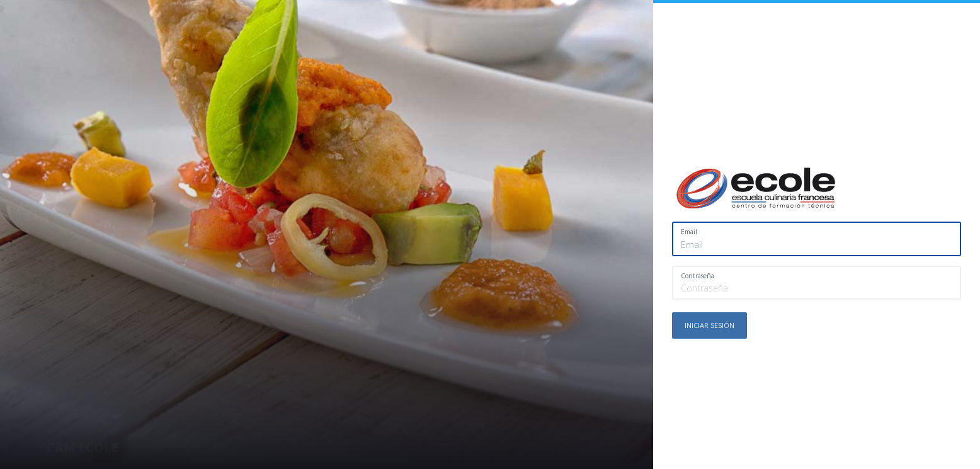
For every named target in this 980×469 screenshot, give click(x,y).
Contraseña (698, 276)
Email (689, 232)
